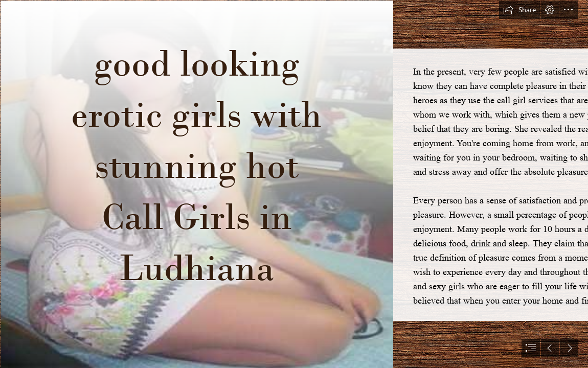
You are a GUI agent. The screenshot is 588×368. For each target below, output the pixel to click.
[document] (294, 184)
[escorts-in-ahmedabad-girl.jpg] (196, 184)
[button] (519, 10)
